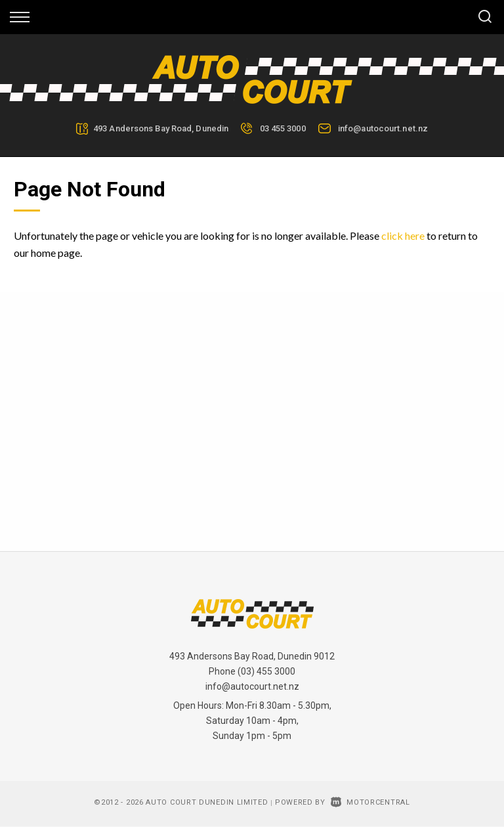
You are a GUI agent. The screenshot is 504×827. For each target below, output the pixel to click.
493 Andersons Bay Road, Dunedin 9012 (252, 656)
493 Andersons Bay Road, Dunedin (161, 128)
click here (403, 235)
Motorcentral (370, 802)
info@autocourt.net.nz (383, 128)
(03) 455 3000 (266, 671)
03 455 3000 (283, 128)
